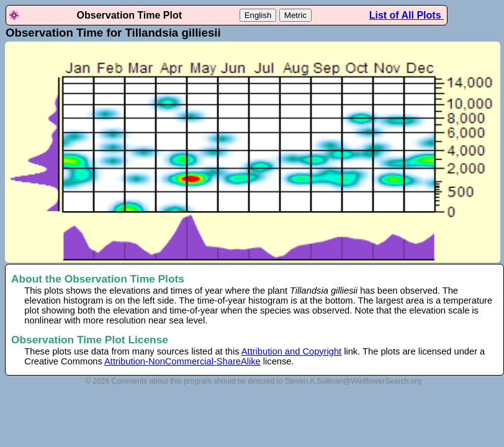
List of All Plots (407, 15)
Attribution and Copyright (291, 351)
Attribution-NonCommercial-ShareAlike (182, 361)
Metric (295, 15)
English (258, 15)
